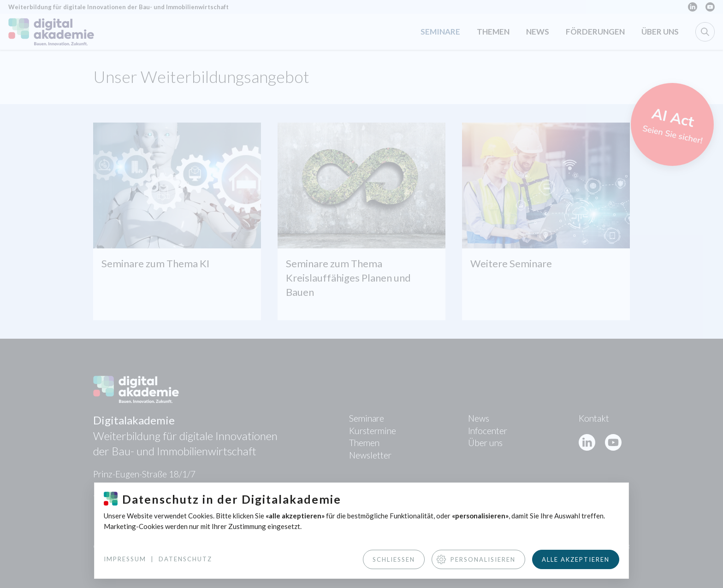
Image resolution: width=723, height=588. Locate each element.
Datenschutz (185, 559)
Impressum (125, 559)
